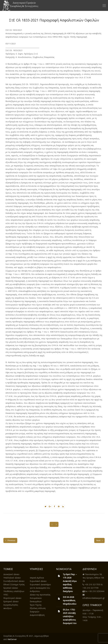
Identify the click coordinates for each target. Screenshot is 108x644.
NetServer (12, 639)
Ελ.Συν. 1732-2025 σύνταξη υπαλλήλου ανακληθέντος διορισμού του (70, 616)
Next (99, 540)
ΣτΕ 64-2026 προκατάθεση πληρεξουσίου (70, 600)
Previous (10, 540)
